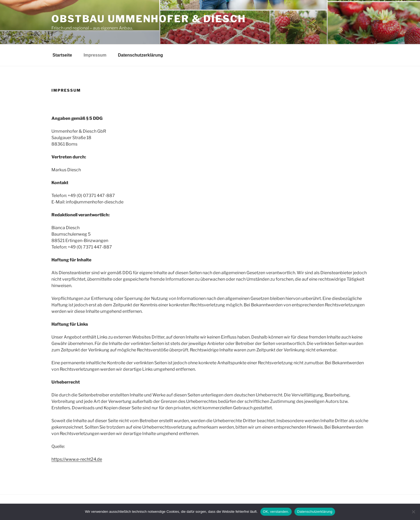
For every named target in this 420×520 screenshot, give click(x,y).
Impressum (95, 55)
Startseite (62, 55)
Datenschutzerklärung (140, 55)
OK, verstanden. (276, 512)
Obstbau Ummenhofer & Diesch (149, 19)
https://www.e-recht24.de (77, 459)
